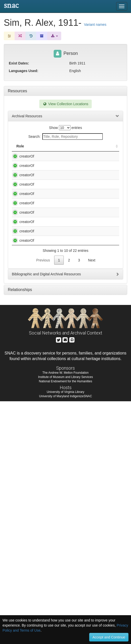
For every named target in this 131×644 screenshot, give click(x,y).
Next (92, 503)
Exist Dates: (19, 63)
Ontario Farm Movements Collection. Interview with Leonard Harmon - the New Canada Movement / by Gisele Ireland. (54, 424)
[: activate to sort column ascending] (115, 149)
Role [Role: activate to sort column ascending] (20, 151)
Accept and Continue (109, 637)
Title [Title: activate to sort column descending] (40, 151)
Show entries (66, 128)
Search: (65, 137)
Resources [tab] (17, 91)
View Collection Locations (65, 104)
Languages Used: (24, 71)
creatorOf (22, 161)
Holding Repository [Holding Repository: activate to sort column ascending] (92, 149)
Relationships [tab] (20, 532)
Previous (43, 503)
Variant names (95, 25)
